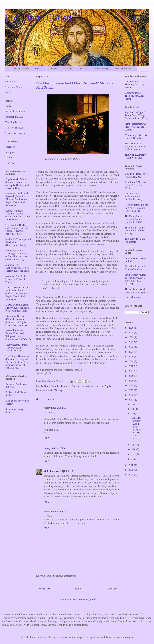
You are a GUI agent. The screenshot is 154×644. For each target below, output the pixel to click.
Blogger (129, 637)
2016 (131, 376)
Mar (134, 449)
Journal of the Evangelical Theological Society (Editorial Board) (18, 268)
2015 (131, 381)
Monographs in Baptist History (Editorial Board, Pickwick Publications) (18, 308)
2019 (131, 361)
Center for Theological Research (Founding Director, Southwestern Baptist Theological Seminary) (17, 199)
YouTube (10, 163)
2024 (131, 337)
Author (9, 106)
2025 (131, 333)
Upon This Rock (133, 297)
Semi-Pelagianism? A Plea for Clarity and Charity (135, 127)
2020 (131, 357)
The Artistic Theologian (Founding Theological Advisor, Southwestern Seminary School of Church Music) (17, 362)
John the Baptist (103, 386)
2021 (131, 352)
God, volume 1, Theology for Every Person (134, 85)
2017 (131, 371)
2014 (131, 385)
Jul (133, 409)
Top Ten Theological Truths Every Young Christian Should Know (136, 115)
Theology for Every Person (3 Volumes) (26, 69)
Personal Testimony (15, 111)
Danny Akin (50, 448)
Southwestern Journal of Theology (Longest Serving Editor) (17, 348)
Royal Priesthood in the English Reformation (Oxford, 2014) (136, 208)
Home (78, 589)
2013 (131, 390)
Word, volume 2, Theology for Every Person (134, 96)
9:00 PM (61, 511)
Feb (134, 454)
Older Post (112, 589)
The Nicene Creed (14, 128)
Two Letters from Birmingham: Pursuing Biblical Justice (136, 146)
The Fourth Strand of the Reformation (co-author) (135, 231)
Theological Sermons (124, 69)
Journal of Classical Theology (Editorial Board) (15, 279)
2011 (131, 400)
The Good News (13, 87)
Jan (133, 459)
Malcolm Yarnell (52, 471)
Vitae (8, 92)
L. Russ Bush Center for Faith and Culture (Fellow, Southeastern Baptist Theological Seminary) (17, 293)
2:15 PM (61, 408)
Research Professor (15, 117)
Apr (134, 445)
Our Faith (54, 69)
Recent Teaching (101, 69)
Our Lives (83, 69)
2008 (131, 475)
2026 (131, 328)
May (134, 414)
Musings (68, 69)
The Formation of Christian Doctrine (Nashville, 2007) (134, 219)
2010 (131, 465)
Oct (134, 404)
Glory (47, 386)
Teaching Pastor (13, 122)
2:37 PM (61, 448)
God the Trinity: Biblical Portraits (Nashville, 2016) (133, 197)
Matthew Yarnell (44, 390)
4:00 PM (70, 471)
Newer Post (44, 589)
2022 (131, 347)
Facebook (10, 147)
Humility (55, 386)
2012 (131, 395)
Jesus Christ (88, 386)
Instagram (10, 152)
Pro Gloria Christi (38, 17)
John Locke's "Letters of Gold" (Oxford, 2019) (135, 185)
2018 (131, 366)
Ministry (58, 390)
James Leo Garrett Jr (71, 386)
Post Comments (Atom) (85, 599)
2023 (131, 342)
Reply (47, 438)
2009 (131, 470)
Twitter (9, 158)
